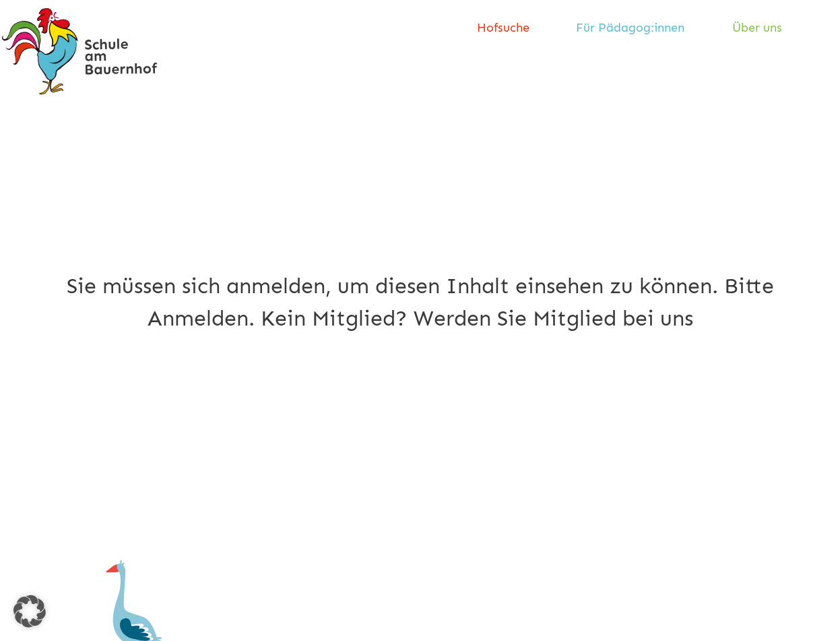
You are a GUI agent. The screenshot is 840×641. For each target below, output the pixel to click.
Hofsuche (503, 28)
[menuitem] (508, 28)
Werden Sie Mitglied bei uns (553, 318)
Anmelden (198, 318)
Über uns (757, 28)
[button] (30, 611)
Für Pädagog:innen (630, 28)
